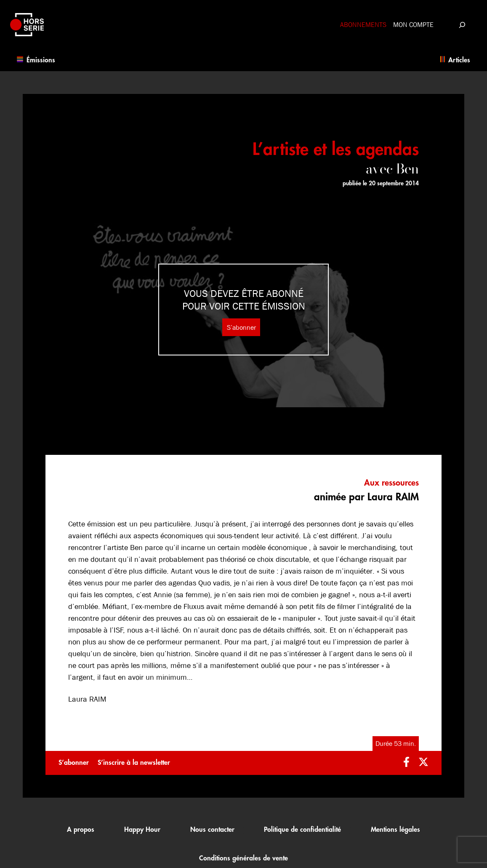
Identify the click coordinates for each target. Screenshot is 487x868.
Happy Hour (142, 830)
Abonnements (363, 25)
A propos (81, 830)
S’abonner (241, 327)
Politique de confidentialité (302, 830)
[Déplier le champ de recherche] (462, 25)
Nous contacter (212, 830)
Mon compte (413, 25)
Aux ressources (391, 483)
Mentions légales (395, 830)
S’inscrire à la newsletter (134, 763)
